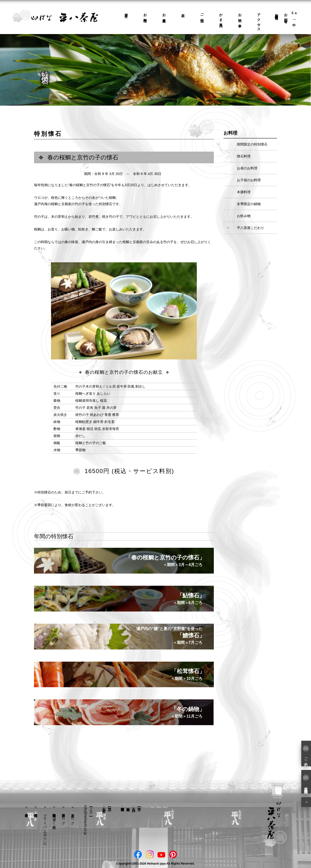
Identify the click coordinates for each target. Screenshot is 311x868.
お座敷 (164, 14)
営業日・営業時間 (306, 781)
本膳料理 (244, 192)
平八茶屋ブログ (63, 817)
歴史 (126, 12)
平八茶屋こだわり (251, 228)
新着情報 (277, 13)
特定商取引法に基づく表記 (54, 817)
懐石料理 (244, 156)
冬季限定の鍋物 (249, 204)
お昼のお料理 (247, 168)
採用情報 (36, 808)
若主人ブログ (73, 817)
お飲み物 (244, 216)
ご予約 (306, 753)
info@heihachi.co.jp (86, 820)
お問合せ (286, 17)
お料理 (145, 14)
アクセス (259, 21)
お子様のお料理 (249, 180)
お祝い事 (240, 17)
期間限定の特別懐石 (252, 144)
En (295, 13)
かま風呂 (221, 17)
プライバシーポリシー (45, 827)
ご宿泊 (202, 14)
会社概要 (26, 808)
